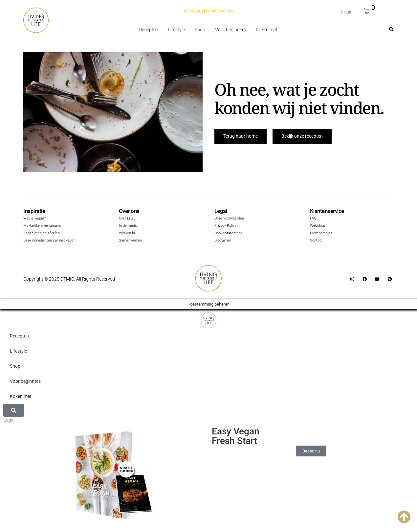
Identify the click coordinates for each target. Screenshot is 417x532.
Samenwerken (130, 241)
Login (347, 12)
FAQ (313, 219)
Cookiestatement (228, 233)
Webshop (318, 226)
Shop (200, 30)
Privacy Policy (225, 226)
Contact (316, 241)
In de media (128, 226)
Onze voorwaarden (229, 219)
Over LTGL (127, 219)
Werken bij (127, 233)
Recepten (149, 30)
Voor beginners (230, 30)
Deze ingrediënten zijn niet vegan (49, 241)
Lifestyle (176, 30)
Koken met (267, 30)
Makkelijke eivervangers (42, 226)
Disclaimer (223, 241)
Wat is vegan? (34, 219)
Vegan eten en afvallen (42, 233)
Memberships (321, 233)
